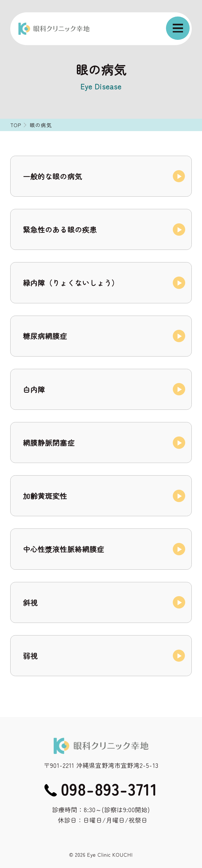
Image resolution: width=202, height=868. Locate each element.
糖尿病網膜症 (45, 336)
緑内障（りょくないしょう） (71, 283)
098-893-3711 (109, 788)
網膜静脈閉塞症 (49, 443)
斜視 (30, 602)
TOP (16, 125)
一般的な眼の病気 (52, 176)
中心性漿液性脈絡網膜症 (64, 549)
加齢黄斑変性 (45, 496)
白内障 (34, 389)
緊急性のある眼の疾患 (60, 229)
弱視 (30, 656)
